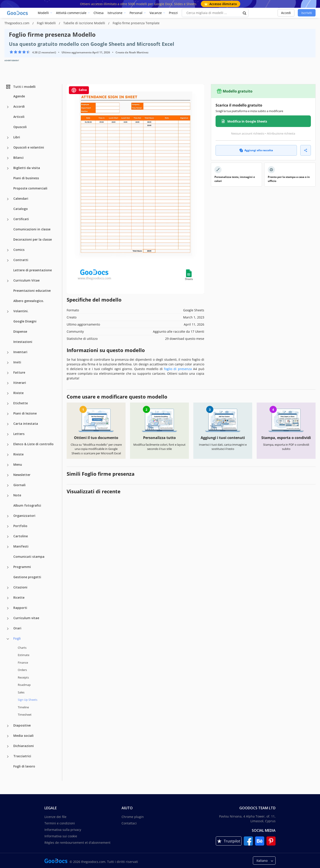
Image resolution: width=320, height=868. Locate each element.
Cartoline (21, 536)
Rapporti (20, 608)
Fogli (17, 638)
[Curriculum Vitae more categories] (8, 281)
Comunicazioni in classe (32, 229)
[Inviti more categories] (8, 363)
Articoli (19, 117)
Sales (21, 692)
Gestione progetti (27, 577)
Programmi (22, 567)
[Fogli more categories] (8, 639)
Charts (22, 648)
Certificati (21, 219)
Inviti (17, 362)
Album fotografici (27, 505)
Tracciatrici (22, 756)
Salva (79, 90)
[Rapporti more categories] (8, 608)
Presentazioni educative (32, 291)
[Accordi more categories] (8, 107)
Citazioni (20, 587)
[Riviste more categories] (8, 393)
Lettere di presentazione (33, 270)
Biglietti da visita (27, 168)
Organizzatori (24, 516)
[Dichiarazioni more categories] (8, 746)
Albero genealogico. (29, 301)
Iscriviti (307, 13)
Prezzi (173, 13)
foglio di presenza (178, 369)
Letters (19, 434)
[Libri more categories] (8, 138)
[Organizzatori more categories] (8, 516)
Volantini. (21, 311)
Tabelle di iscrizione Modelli (85, 23)
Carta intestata (26, 424)
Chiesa (99, 13)
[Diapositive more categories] (8, 726)
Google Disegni (25, 321)
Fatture (19, 372)
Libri (17, 137)
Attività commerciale (71, 13)
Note (17, 495)
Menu (18, 464)
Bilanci (18, 158)
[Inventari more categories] (8, 352)
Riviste (18, 393)
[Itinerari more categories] (8, 383)
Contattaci (129, 823)
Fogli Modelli (47, 23)
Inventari (20, 352)
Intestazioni (23, 342)
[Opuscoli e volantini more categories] (8, 148)
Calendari (21, 198)
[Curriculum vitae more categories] (8, 618)
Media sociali (23, 736)
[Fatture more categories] (8, 373)
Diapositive (22, 725)
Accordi (19, 106)
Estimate (24, 655)
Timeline (23, 707)
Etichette (21, 403)
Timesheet (25, 715)
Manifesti (21, 546)
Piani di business (26, 178)
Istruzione (115, 13)
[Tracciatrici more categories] (8, 757)
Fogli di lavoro (24, 766)
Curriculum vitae (26, 618)
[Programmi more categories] (8, 567)
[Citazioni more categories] (8, 588)
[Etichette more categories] (8, 404)
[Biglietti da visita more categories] (8, 168)
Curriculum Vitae (26, 280)
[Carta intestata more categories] (8, 424)
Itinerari (20, 383)
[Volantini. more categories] (8, 312)
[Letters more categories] (8, 434)
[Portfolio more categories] (8, 526)
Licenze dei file (55, 817)
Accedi (286, 13)
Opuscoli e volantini (29, 147)
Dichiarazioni (24, 746)
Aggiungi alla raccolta (256, 150)
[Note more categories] (8, 496)
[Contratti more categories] (8, 260)
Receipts (23, 677)
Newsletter (22, 475)
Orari (17, 628)
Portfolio (20, 526)
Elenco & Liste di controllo (33, 444)
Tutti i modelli (21, 87)
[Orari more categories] (8, 629)
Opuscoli (20, 127)
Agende (19, 96)
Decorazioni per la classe (33, 239)
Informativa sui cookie (61, 836)
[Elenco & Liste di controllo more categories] (8, 445)
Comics (19, 250)
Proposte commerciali (30, 188)
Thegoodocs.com (17, 23)
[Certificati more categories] (8, 220)
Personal (136, 13)
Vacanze (156, 13)
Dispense (20, 331)
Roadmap (24, 685)
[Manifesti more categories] (8, 547)
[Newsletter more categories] (8, 475)
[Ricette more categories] (8, 598)
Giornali (19, 485)
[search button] (245, 13)
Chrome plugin (133, 817)
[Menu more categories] (8, 465)
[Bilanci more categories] (8, 158)
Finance (23, 663)
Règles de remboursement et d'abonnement (77, 843)
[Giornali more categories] (8, 485)
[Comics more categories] (8, 250)
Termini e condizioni (60, 823)
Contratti (21, 260)
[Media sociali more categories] (8, 736)
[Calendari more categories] (8, 199)
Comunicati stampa (29, 557)
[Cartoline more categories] (8, 537)
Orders (22, 670)
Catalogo (21, 209)
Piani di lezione (25, 413)
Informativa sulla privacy (63, 830)
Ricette (19, 597)
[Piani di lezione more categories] (8, 414)
